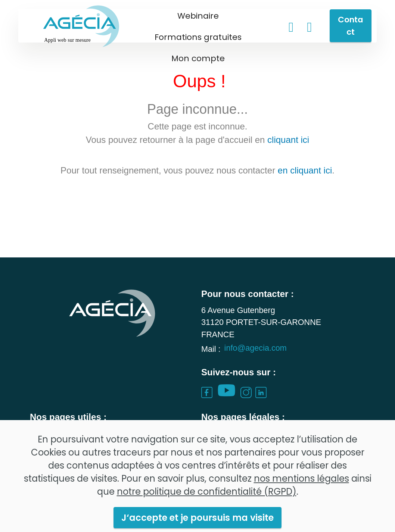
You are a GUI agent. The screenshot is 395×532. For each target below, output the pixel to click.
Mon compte (198, 58)
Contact (351, 26)
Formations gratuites (198, 37)
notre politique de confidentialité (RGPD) (207, 510)
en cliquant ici (305, 170)
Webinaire (198, 16)
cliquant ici (288, 140)
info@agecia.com (256, 357)
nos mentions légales (301, 497)
